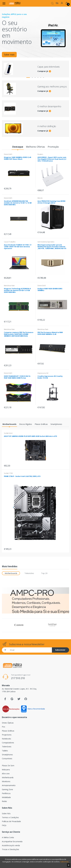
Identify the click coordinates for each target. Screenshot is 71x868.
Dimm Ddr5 (8, 154)
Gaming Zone (7, 789)
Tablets (5, 751)
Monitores (6, 781)
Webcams (6, 770)
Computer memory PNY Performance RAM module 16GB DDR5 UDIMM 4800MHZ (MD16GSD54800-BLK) (19, 334)
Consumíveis (7, 759)
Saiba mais (65, 862)
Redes (4, 801)
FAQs (4, 825)
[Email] (30, 650)
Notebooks (6, 739)
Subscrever (60, 650)
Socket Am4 (8, 433)
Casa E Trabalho (10, 242)
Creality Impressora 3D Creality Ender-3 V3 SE (50, 377)
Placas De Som (8, 766)
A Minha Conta (8, 837)
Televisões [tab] (29, 573)
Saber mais (9, 55)
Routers (40, 154)
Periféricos (6, 793)
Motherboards (8, 777)
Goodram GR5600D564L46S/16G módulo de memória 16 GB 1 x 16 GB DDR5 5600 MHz (18, 203)
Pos (3, 727)
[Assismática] (15, 3)
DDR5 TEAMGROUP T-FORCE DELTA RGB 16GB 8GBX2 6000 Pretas (17, 377)
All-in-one (6, 774)
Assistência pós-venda (11, 845)
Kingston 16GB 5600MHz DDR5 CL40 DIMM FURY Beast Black (17, 158)
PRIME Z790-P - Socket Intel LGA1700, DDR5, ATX (22, 476)
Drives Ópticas (8, 723)
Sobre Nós (6, 813)
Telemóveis (7, 747)
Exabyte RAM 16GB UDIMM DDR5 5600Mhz (50, 290)
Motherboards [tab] (11, 573)
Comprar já (44, 71)
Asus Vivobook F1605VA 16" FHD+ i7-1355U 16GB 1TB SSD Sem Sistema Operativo (18, 247)
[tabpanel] (35, 32)
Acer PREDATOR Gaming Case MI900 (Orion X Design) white (51, 202)
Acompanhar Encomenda (12, 841)
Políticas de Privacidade (11, 821)
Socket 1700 (8, 473)
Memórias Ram (9, 286)
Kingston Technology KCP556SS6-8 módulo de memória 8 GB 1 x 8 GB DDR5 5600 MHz (17, 290)
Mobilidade (6, 797)
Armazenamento (9, 785)
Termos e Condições (10, 817)
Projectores (7, 735)
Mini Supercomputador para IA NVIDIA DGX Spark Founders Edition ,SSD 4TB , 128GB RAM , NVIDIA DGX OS (52, 247)
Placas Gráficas (8, 731)
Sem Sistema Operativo (46, 242)
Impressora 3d (43, 373)
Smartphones (7, 755)
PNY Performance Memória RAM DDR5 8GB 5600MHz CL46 (50, 333)
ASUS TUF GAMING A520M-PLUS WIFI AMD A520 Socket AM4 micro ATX (30, 436)
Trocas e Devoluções (10, 849)
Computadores (8, 743)
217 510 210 (18, 678)
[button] (52, 3)
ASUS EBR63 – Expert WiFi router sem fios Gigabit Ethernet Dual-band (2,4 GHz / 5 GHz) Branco (52, 159)
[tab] (18, 147)
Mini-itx (40, 198)
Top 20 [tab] (44, 573)
